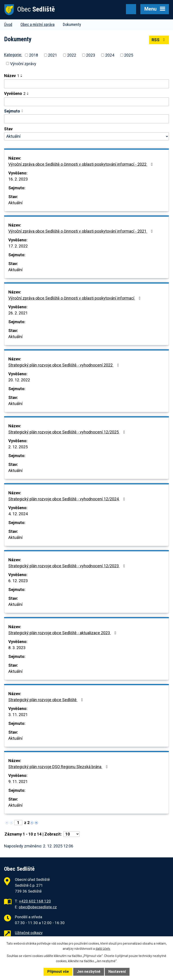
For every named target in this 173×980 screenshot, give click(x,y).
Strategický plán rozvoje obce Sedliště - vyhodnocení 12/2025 (68, 432)
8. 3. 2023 (17, 648)
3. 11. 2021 (18, 715)
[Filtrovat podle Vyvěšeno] (86, 102)
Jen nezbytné (89, 972)
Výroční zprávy (23, 63)
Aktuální (15, 203)
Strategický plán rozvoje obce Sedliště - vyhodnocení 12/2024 (68, 499)
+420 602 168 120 (35, 901)
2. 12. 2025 (18, 447)
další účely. (103, 949)
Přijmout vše (58, 972)
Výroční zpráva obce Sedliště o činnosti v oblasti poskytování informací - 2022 (81, 164)
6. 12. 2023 (18, 581)
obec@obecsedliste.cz (38, 907)
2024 (110, 55)
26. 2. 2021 (18, 313)
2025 (129, 55)
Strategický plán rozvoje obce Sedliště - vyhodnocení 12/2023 (68, 566)
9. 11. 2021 (18, 782)
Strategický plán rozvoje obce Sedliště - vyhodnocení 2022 (65, 365)
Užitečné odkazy (29, 933)
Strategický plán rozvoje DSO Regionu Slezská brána (59, 767)
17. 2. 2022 (18, 246)
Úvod (8, 24)
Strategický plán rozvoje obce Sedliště (47, 700)
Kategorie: (13, 55)
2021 (52, 55)
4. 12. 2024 (18, 514)
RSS (159, 40)
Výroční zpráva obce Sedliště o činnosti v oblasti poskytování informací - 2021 (81, 231)
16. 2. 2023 (18, 179)
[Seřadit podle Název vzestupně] (22, 75)
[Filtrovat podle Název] (86, 84)
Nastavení (117, 972)
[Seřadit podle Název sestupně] (22, 76)
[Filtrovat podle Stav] (86, 136)
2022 (72, 55)
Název (12, 76)
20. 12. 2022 (19, 380)
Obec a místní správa (38, 24)
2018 (34, 55)
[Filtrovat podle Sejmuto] (86, 119)
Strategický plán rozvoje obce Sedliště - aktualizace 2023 (63, 633)
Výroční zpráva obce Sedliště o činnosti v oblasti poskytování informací (75, 298)
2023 (91, 55)
